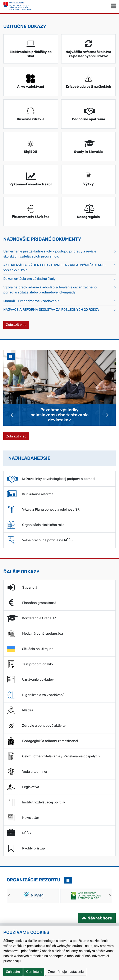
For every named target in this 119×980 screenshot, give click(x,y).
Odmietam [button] (34, 972)
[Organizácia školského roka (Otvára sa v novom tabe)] (59, 525)
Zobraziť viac (18, 324)
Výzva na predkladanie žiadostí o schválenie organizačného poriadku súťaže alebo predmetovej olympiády (50, 290)
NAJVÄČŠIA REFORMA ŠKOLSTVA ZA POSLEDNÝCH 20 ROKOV (51, 310)
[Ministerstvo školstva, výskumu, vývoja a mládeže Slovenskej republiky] (18, 6)
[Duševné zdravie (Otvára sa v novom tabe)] (31, 114)
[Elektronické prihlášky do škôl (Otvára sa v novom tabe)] (31, 49)
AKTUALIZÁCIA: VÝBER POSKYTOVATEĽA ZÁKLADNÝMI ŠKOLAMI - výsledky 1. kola (55, 267)
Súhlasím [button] (13, 972)
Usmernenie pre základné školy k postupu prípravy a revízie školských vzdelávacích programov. (50, 254)
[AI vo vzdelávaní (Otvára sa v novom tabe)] (31, 81)
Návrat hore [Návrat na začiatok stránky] (100, 918)
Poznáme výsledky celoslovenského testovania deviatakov (60, 415)
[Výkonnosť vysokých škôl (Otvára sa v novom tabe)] (31, 179)
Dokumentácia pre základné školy (29, 279)
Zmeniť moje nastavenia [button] (66, 972)
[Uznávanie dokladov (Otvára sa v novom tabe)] (59, 680)
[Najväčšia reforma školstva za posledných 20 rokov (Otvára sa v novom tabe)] (89, 49)
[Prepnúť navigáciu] (113, 6)
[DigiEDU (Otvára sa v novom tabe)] (31, 147)
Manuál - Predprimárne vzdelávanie (31, 301)
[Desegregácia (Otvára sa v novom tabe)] (89, 212)
